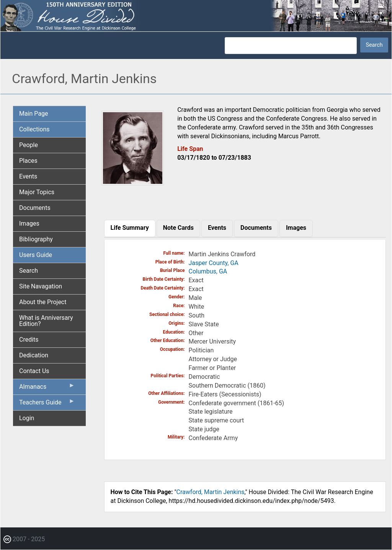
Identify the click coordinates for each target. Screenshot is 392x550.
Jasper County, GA (214, 263)
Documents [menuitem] (35, 208)
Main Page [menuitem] (34, 114)
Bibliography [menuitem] (36, 239)
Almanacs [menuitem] (47, 388)
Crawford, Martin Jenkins (211, 492)
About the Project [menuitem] (43, 302)
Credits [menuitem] (29, 340)
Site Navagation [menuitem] (41, 286)
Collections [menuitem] (34, 129)
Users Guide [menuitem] (36, 255)
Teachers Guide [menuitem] (47, 404)
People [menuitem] (29, 145)
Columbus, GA (208, 271)
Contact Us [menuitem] (34, 371)
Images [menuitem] (29, 223)
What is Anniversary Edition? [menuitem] (46, 321)
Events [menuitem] (28, 176)
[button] (133, 183)
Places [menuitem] (28, 161)
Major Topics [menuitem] (37, 192)
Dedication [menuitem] (34, 355)
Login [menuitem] (27, 418)
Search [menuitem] (29, 271)
